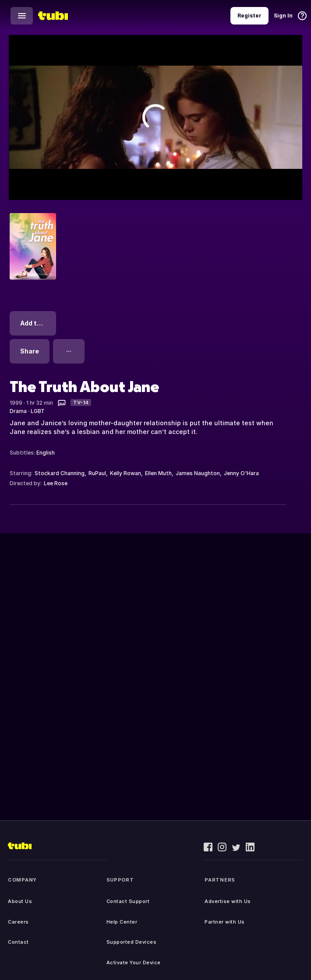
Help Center (122, 922)
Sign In (283, 16)
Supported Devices (132, 942)
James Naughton (198, 473)
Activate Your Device (134, 962)
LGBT (38, 411)
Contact (18, 942)
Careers (18, 922)
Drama (18, 411)
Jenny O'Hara (241, 473)
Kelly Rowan (125, 473)
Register (249, 16)
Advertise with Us (228, 901)
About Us (20, 901)
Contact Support (128, 901)
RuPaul (97, 473)
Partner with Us (225, 922)
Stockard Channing (60, 473)
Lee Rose (56, 483)
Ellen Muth (158, 473)
